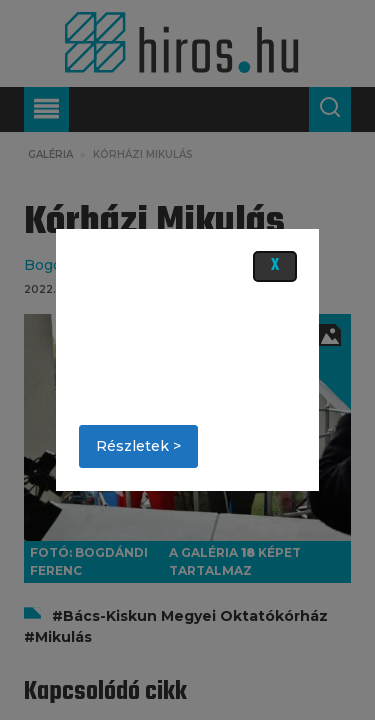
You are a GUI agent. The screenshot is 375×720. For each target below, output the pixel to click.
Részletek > (138, 446)
